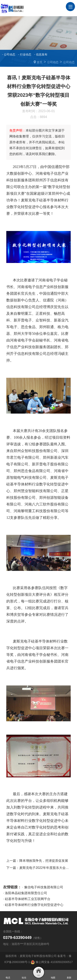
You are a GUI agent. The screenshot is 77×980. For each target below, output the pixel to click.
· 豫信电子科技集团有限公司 (43, 887)
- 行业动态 (25, 54)
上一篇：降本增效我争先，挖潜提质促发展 (37, 861)
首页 (40, 62)
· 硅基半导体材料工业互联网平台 (27, 899)
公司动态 (53, 62)
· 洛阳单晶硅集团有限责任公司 (25, 893)
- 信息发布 (41, 54)
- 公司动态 (9, 54)
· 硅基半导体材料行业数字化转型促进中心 (33, 905)
